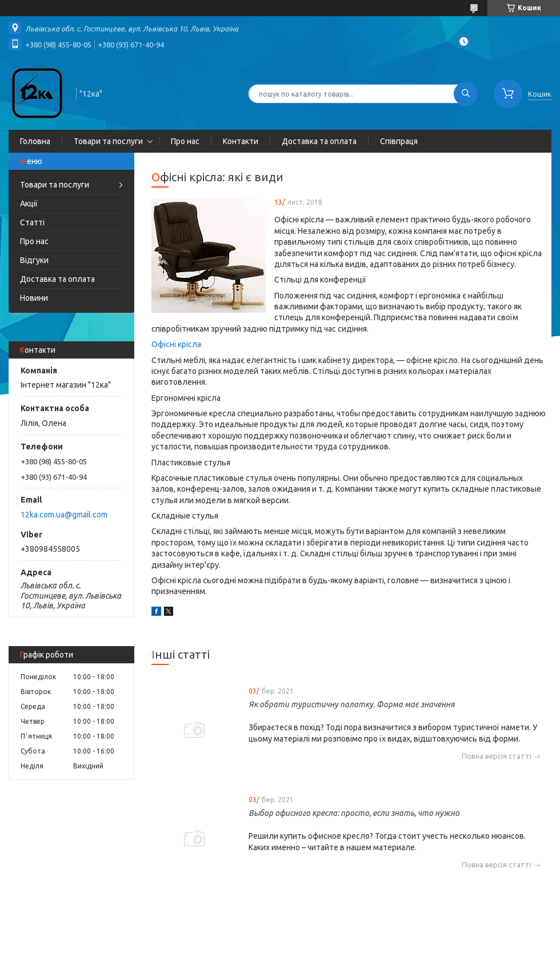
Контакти (241, 141)
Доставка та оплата (319, 141)
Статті (32, 222)
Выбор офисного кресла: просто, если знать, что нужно (354, 813)
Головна (35, 141)
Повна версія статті (497, 756)
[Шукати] (466, 94)
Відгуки (34, 260)
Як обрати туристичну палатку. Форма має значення (352, 704)
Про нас (185, 141)
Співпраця (399, 141)
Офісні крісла (176, 344)
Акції (29, 204)
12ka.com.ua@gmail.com (64, 515)
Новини (34, 298)
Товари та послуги (108, 141)
